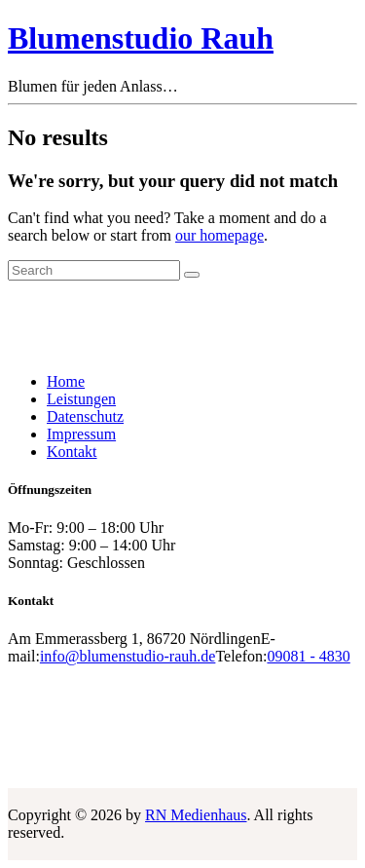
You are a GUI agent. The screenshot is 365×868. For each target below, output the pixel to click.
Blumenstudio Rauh (141, 38)
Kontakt (72, 452)
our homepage (219, 235)
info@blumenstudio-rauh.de (128, 656)
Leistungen (81, 399)
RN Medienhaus (196, 815)
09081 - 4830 (308, 656)
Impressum (81, 434)
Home (66, 381)
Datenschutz (85, 416)
